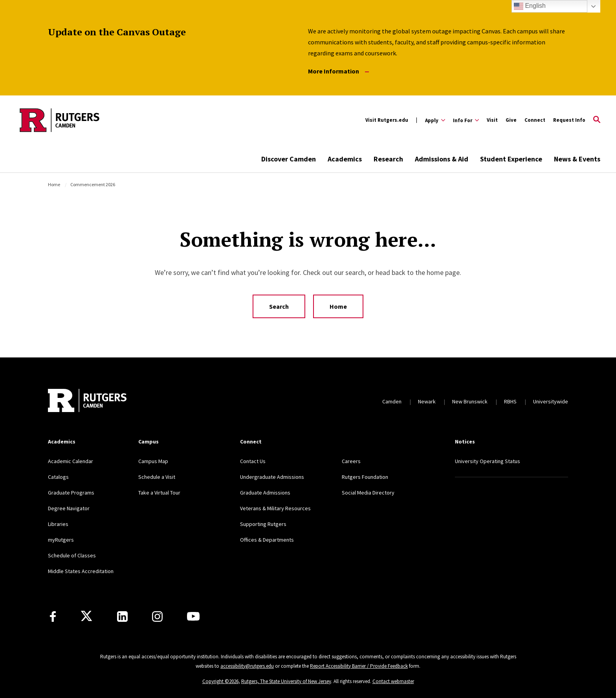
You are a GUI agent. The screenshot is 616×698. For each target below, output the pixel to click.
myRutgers (61, 540)
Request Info (569, 120)
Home (54, 184)
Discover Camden (289, 159)
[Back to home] (87, 401)
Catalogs (58, 477)
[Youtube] (193, 616)
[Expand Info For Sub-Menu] (466, 120)
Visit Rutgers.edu (387, 120)
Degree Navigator (69, 508)
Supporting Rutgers (263, 524)
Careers (351, 461)
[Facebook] (53, 616)
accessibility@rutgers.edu (247, 666)
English (530, 6)
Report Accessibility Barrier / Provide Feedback (359, 666)
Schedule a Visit (157, 477)
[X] (86, 616)
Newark (427, 401)
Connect (535, 120)
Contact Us (253, 461)
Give (511, 120)
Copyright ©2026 (220, 681)
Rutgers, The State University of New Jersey (286, 681)
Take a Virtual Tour (159, 493)
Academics (345, 159)
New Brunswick (470, 401)
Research (388, 159)
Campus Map (153, 461)
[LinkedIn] (122, 616)
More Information (338, 71)
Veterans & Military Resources (275, 508)
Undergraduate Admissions (272, 477)
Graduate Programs (71, 493)
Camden (392, 401)
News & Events (577, 159)
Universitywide (551, 401)
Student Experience (511, 159)
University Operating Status (488, 461)
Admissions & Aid (442, 159)
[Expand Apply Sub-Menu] (435, 120)
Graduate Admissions (265, 493)
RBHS (510, 401)
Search (279, 306)
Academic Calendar (71, 461)
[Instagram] (157, 616)
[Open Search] (597, 120)
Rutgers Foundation (365, 477)
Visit (492, 120)
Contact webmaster (393, 681)
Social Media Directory (368, 493)
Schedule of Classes (72, 555)
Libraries (58, 524)
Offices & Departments (267, 540)
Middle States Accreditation (81, 571)
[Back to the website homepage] (60, 120)
